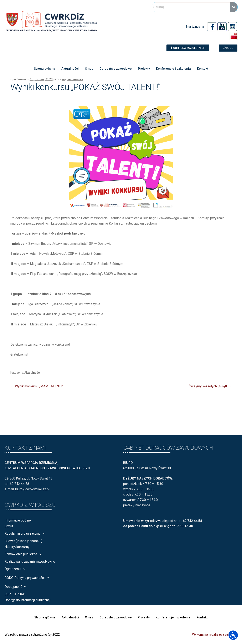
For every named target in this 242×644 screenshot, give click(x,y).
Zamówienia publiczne (24, 554)
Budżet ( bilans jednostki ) (23, 541)
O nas (89, 69)
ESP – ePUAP (15, 594)
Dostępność (17, 587)
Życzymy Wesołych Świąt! (208, 386)
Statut (9, 526)
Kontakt (203, 69)
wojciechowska (72, 79)
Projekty (144, 69)
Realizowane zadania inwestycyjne (30, 562)
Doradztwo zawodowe (115, 69)
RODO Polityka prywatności (28, 578)
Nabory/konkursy (17, 547)
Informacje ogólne (18, 520)
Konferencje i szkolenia (174, 69)
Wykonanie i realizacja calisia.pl (215, 635)
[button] (188, 48)
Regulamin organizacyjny (26, 534)
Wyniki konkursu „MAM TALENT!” (39, 386)
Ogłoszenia (16, 569)
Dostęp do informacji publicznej (27, 600)
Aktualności (69, 69)
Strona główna (44, 69)
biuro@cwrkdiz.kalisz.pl (32, 489)
